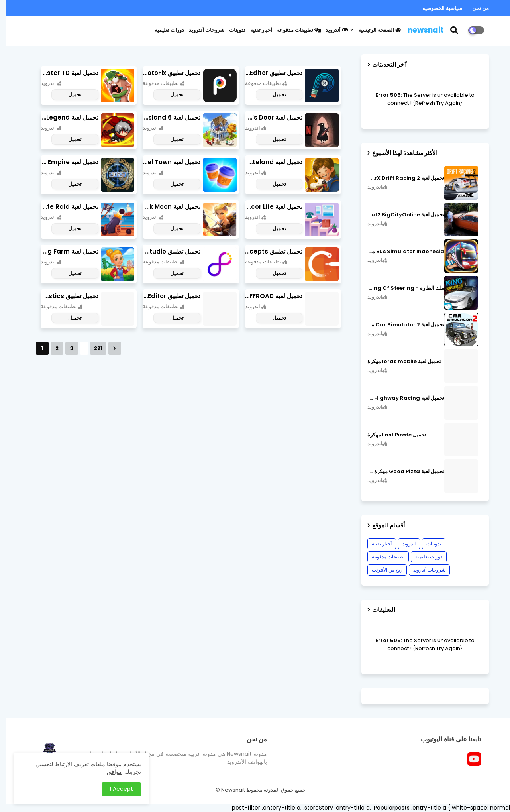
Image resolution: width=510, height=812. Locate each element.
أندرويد (331, 30)
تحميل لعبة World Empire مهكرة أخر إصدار (64, 162)
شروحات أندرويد (201, 30)
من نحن (474, 8)
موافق (109, 772)
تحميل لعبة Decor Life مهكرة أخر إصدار (268, 207)
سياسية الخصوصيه (437, 8)
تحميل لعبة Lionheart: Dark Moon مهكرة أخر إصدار (166, 207)
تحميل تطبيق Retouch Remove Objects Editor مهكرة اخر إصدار (268, 73)
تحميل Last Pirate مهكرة (391, 435)
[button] (454, 30)
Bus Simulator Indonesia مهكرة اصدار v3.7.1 (400, 252)
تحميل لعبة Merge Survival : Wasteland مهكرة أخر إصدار (268, 162)
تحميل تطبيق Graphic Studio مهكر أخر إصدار (166, 251)
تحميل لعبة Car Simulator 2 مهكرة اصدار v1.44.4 (400, 325)
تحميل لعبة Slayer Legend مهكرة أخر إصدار (64, 117)
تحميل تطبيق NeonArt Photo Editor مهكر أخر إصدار (166, 296)
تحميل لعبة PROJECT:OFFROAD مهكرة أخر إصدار (268, 296)
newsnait (420, 30)
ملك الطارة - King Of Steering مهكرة (400, 288)
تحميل (274, 95)
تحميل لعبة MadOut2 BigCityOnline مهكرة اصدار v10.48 (400, 215)
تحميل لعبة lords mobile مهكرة (399, 362)
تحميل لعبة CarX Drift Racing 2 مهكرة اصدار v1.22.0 (400, 178)
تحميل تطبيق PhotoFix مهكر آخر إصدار (166, 73)
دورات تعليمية (164, 30)
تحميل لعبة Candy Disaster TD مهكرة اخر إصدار (64, 73)
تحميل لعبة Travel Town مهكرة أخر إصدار (166, 162)
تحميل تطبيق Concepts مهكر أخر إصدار (268, 251)
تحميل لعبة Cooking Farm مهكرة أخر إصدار (64, 251)
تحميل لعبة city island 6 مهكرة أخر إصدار (166, 117)
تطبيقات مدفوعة (293, 30)
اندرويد (403, 544)
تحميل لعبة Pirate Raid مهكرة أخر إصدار (64, 207)
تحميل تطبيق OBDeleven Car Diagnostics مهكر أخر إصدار (64, 296)
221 (93, 348)
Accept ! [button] (116, 789)
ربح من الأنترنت (382, 570)
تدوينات (232, 30)
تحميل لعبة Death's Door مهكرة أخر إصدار (268, 117)
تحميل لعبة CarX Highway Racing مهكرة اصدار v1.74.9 (400, 398)
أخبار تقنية (256, 30)
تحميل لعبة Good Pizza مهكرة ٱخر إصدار (400, 472)
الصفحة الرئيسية (374, 30)
